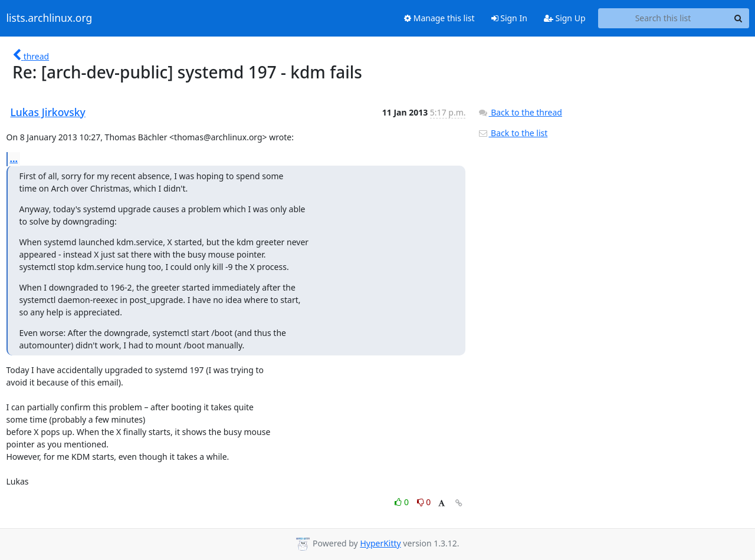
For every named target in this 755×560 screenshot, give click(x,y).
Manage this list (439, 18)
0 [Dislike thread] (424, 502)
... (14, 159)
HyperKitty (380, 543)
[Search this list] (663, 18)
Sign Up (565, 18)
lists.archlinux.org (50, 18)
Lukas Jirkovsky (48, 112)
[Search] (738, 18)
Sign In (509, 18)
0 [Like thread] (403, 502)
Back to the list (513, 133)
